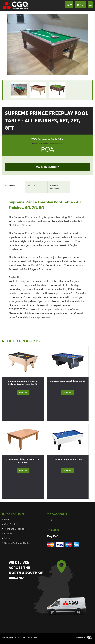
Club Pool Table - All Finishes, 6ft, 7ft (68, 381)
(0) (81, 5)
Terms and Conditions (15, 529)
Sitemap (8, 538)
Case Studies (11, 524)
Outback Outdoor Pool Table (68, 459)
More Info (23, 392)
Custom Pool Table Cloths (17, 543)
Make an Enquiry (47, 167)
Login (52, 519)
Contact (8, 534)
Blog (6, 519)
